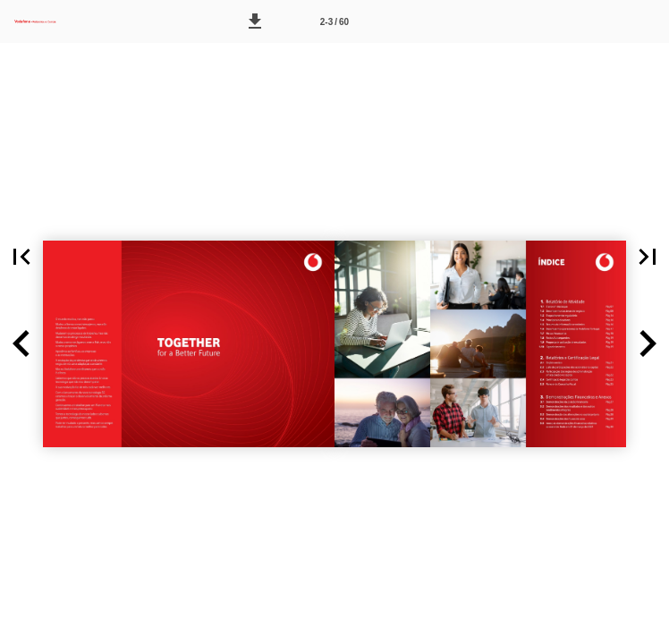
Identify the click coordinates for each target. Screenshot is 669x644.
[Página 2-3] (334, 21)
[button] (255, 21)
